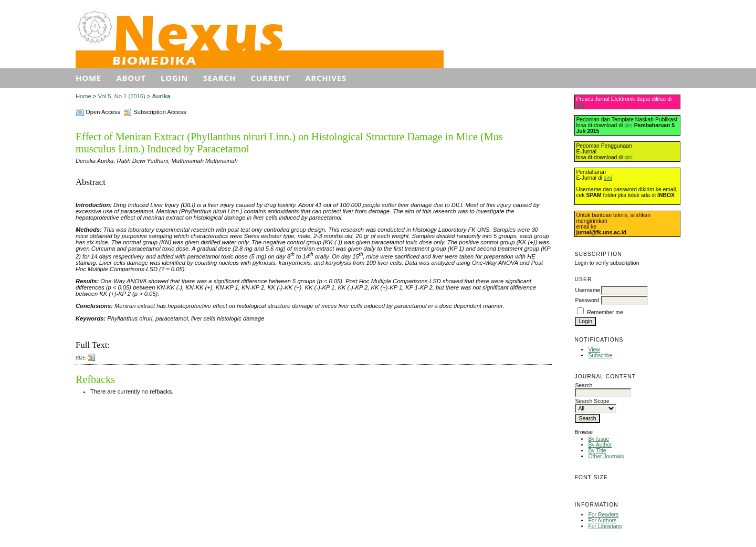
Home (88, 78)
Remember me (605, 312)
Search (219, 78)
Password (587, 300)
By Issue (598, 439)
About (131, 78)
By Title (597, 451)
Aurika (161, 96)
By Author (600, 445)
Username (587, 290)
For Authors (602, 520)
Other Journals (606, 456)
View (594, 350)
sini (580, 105)
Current (271, 78)
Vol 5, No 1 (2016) (122, 96)
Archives (326, 78)
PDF (81, 357)
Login (174, 78)
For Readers (603, 515)
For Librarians (605, 526)
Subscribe (600, 355)
